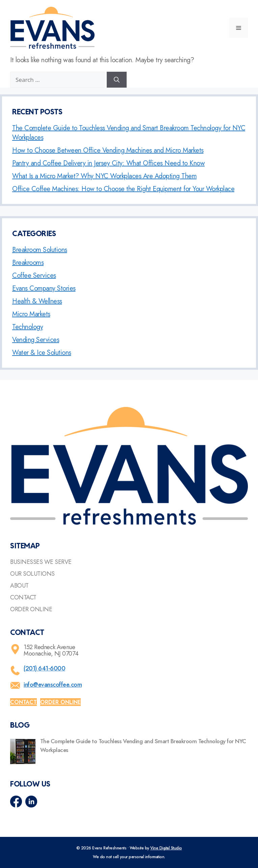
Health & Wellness (37, 301)
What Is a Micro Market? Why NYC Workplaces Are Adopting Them (104, 176)
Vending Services (36, 340)
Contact (23, 597)
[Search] (117, 80)
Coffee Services (34, 276)
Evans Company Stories (44, 288)
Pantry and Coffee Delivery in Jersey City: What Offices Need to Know (108, 163)
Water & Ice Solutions (42, 353)
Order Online (31, 609)
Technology (28, 327)
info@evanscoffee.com (53, 685)
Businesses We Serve (41, 562)
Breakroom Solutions (40, 250)
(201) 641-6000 (44, 668)
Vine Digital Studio (166, 848)
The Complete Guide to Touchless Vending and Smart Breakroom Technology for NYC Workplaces (129, 133)
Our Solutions (32, 574)
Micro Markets (31, 314)
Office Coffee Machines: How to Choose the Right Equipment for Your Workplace (123, 189)
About (19, 586)
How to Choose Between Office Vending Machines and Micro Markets (108, 150)
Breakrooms (28, 263)
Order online (60, 702)
